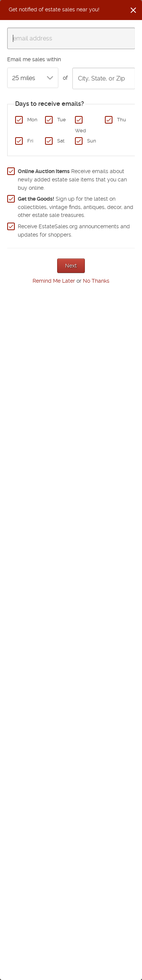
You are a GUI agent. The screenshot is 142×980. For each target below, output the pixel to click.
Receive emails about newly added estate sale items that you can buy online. (72, 179)
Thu (122, 120)
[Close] (133, 10)
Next (71, 266)
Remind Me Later (54, 281)
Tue (62, 120)
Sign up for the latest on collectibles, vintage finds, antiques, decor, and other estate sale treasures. (76, 207)
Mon (32, 120)
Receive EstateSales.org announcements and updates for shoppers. (74, 231)
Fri (30, 141)
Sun (92, 141)
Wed (80, 131)
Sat (61, 141)
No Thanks (96, 281)
